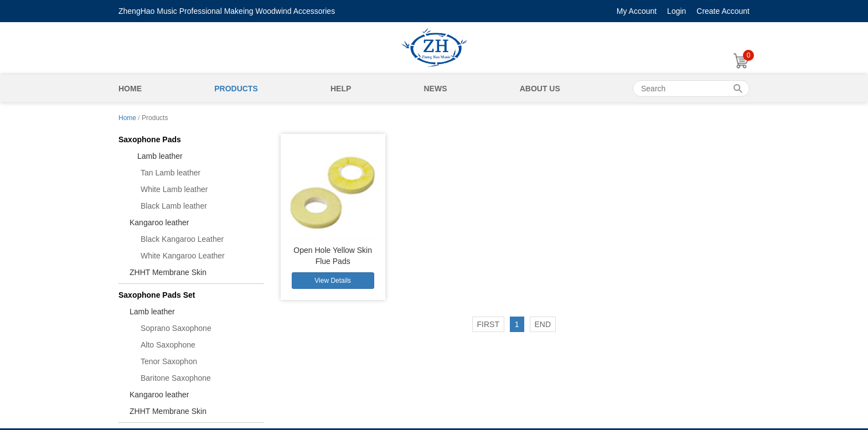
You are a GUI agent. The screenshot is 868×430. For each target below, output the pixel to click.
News (435, 89)
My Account (637, 11)
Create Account (723, 11)
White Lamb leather (174, 189)
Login (676, 11)
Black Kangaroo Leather (182, 239)
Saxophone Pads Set (157, 295)
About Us (540, 89)
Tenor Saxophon (169, 361)
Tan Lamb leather (170, 173)
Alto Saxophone (168, 345)
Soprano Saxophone (176, 328)
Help (341, 89)
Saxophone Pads (150, 139)
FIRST (488, 324)
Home (130, 89)
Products (236, 89)
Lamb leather (156, 156)
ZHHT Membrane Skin (168, 272)
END (543, 324)
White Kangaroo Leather (183, 256)
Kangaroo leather (159, 222)
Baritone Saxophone (176, 378)
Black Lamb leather (174, 206)
